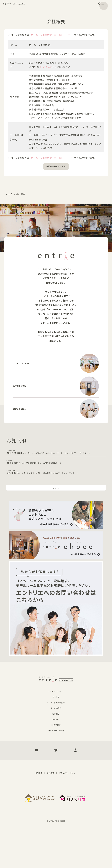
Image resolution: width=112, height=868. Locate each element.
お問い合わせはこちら (56, 167)
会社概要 (49, 810)
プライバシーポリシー (70, 810)
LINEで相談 (56, 761)
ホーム (9, 196)
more (56, 516)
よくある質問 (45, 67)
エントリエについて (56, 728)
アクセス (56, 733)
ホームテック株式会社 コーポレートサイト (53, 35)
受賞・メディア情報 (56, 767)
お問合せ (56, 750)
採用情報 (36, 810)
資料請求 (56, 755)
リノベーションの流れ (56, 739)
